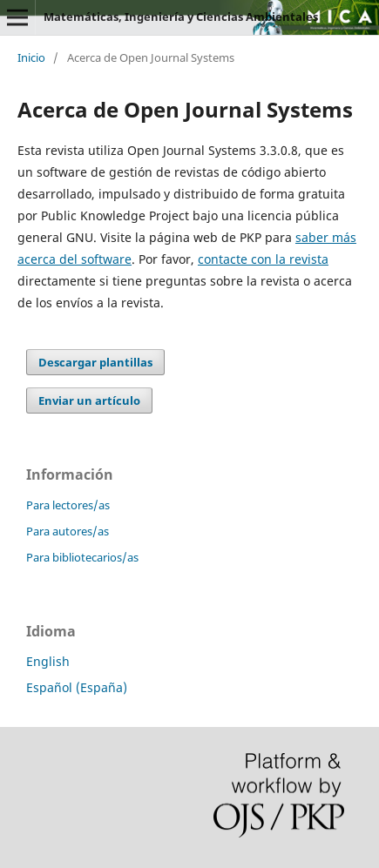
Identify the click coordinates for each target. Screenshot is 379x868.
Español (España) (77, 687)
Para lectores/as (68, 505)
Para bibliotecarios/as (82, 557)
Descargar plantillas (95, 362)
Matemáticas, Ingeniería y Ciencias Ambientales (181, 17)
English (48, 661)
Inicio (31, 57)
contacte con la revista (263, 259)
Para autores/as (68, 531)
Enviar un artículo (89, 400)
